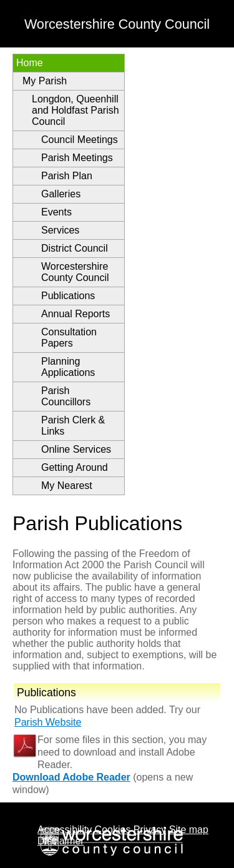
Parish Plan (67, 176)
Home (30, 63)
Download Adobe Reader (71, 777)
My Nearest (67, 486)
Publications (68, 296)
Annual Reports (76, 314)
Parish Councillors (66, 396)
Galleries (61, 194)
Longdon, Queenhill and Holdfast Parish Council (76, 110)
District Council (75, 248)
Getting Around (75, 467)
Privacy (150, 830)
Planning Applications (68, 367)
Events (56, 212)
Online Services (76, 449)
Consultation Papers (69, 338)
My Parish (45, 81)
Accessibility (65, 830)
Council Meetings (80, 140)
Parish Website (48, 722)
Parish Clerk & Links (73, 426)
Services (60, 230)
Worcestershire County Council (75, 272)
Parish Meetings (77, 158)
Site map (189, 830)
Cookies (113, 830)
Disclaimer (61, 841)
